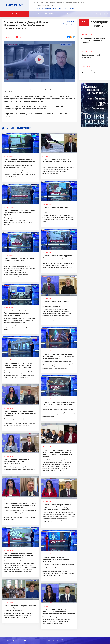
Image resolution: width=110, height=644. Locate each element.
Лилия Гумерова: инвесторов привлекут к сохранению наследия (93, 40)
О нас (84, 3)
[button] (107, 5)
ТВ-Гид (36, 2)
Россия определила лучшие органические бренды (93, 71)
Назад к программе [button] (69, 24)
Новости (37, 8)
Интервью (47, 8)
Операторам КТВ (73, 2)
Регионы (45, 2)
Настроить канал (57, 2)
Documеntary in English (43, 5)
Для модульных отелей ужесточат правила (91, 56)
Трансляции (69, 8)
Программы (58, 8)
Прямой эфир (15, 14)
